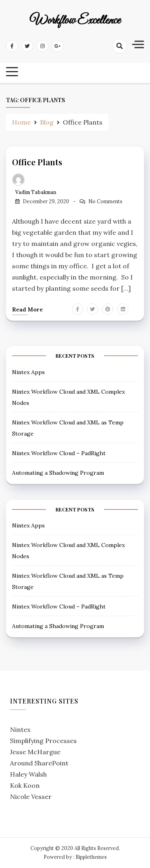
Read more (27, 309)
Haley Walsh (28, 774)
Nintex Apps (28, 372)
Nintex (20, 729)
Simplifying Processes (43, 741)
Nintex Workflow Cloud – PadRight (59, 453)
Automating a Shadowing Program (58, 473)
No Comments (105, 201)
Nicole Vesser (31, 797)
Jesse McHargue (35, 752)
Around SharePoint (39, 763)
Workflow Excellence (75, 21)
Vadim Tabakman (36, 192)
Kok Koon (25, 785)
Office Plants (37, 162)
